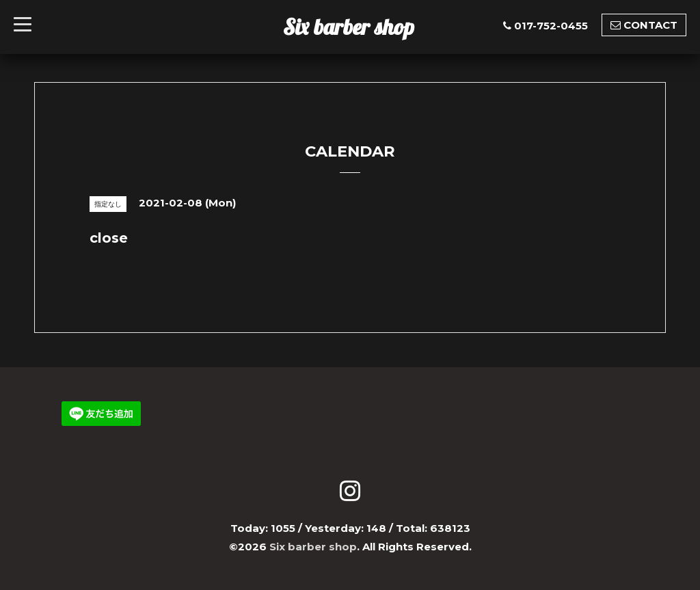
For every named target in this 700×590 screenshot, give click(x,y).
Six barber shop (349, 27)
